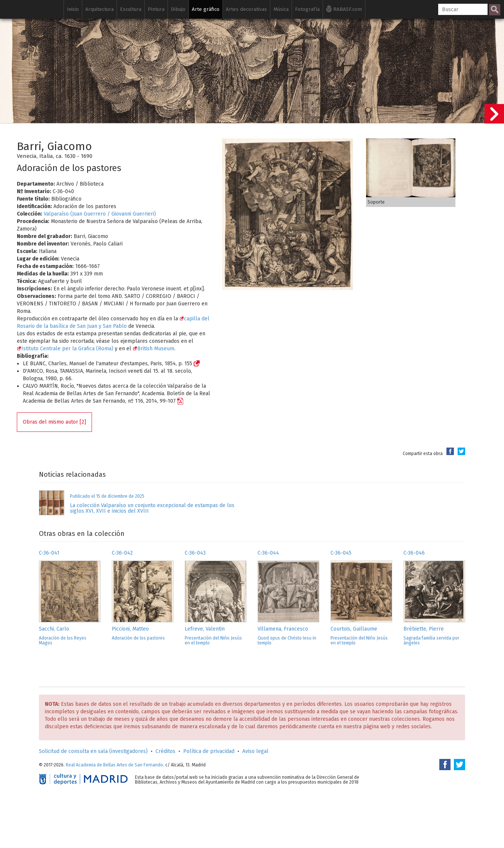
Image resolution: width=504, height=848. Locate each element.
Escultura (131, 9)
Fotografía (307, 9)
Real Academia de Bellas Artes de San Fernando (114, 765)
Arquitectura (99, 9)
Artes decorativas (246, 9)
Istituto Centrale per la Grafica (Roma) (65, 349)
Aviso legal (255, 751)
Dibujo (178, 9)
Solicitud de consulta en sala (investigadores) (93, 751)
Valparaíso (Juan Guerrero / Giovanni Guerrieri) (100, 214)
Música (281, 9)
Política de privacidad (209, 751)
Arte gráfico (206, 9)
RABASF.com (344, 9)
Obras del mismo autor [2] (54, 422)
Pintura (156, 9)
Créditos (165, 751)
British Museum (153, 349)
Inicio (73, 9)
